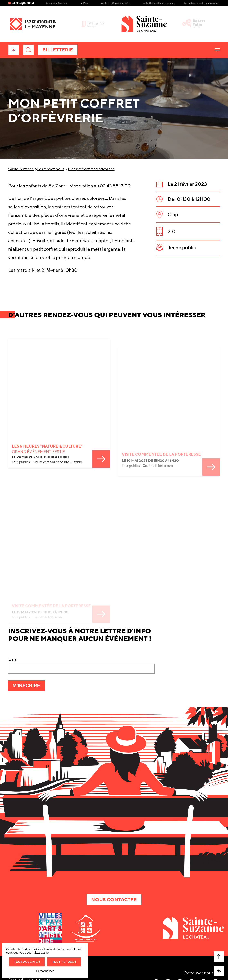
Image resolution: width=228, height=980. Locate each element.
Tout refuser (64, 962)
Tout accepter (27, 962)
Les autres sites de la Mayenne (202, 3)
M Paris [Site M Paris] (85, 3)
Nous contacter (114, 899)
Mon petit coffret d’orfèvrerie (91, 169)
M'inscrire (29, 687)
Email (13, 659)
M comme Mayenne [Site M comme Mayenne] (57, 3)
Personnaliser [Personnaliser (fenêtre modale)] (45, 971)
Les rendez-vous (51, 169)
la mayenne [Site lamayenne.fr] (21, 3)
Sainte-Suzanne (21, 169)
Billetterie (58, 50)
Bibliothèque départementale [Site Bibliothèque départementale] (159, 3)
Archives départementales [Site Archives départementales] (116, 3)
